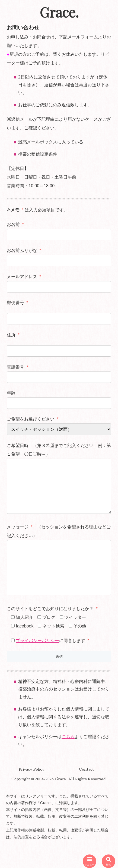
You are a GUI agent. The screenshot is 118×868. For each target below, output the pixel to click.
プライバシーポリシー (37, 662)
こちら (68, 758)
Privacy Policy (32, 791)
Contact (86, 791)
